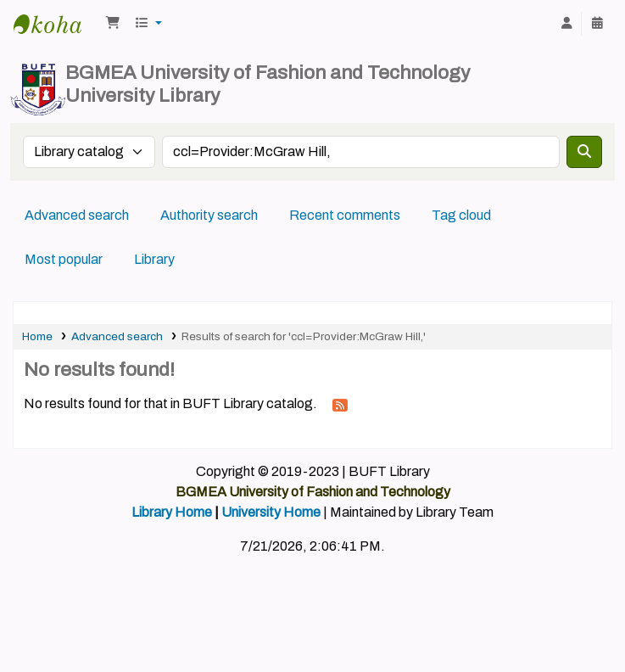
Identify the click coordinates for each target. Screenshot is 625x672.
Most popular (64, 259)
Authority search (209, 215)
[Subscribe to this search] (340, 405)
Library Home (172, 512)
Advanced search (77, 215)
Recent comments (345, 215)
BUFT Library (56, 24)
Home (37, 336)
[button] (113, 24)
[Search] (584, 152)
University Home (271, 512)
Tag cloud (461, 215)
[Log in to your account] (566, 24)
